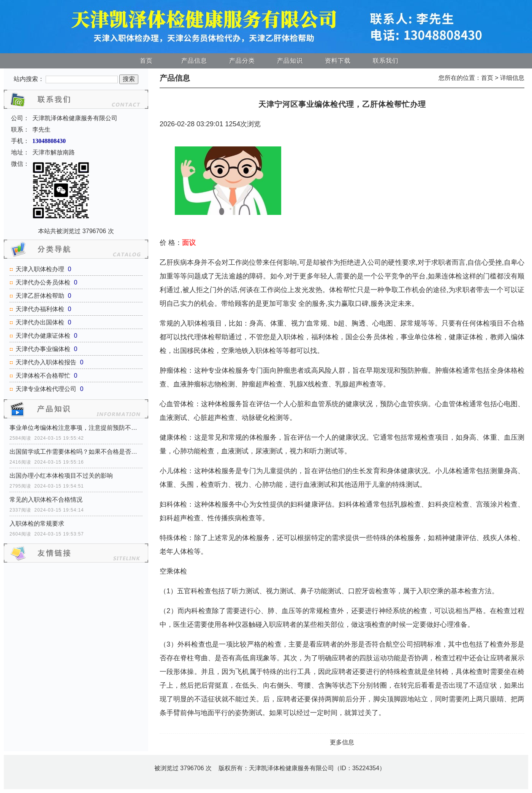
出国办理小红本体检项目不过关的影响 (61, 476)
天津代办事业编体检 (43, 349)
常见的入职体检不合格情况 (46, 500)
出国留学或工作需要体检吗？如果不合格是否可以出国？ (76, 452)
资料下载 (338, 61)
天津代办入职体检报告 (46, 362)
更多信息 (342, 742)
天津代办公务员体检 (43, 282)
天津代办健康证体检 (43, 336)
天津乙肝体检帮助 (40, 296)
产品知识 (290, 61)
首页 (146, 61)
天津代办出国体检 (40, 322)
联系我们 (386, 61)
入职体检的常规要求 (37, 524)
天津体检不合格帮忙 (43, 376)
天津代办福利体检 (40, 309)
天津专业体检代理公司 (46, 389)
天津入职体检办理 (40, 269)
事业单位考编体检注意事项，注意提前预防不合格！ (76, 428)
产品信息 (194, 61)
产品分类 (242, 61)
